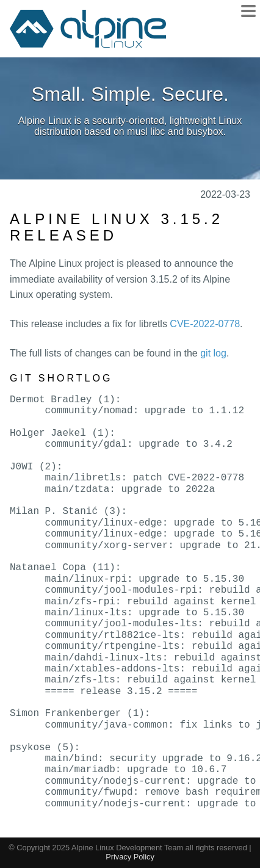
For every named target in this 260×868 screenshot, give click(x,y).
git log (213, 353)
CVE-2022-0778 (205, 324)
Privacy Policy (130, 857)
